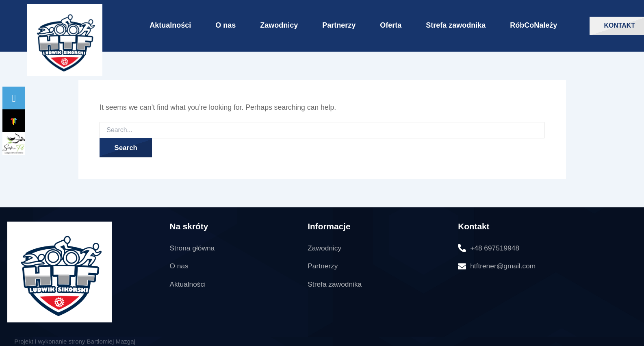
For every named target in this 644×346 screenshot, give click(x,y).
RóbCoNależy (533, 25)
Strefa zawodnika (456, 25)
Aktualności (170, 25)
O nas (226, 25)
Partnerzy (339, 25)
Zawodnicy (279, 25)
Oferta (391, 25)
